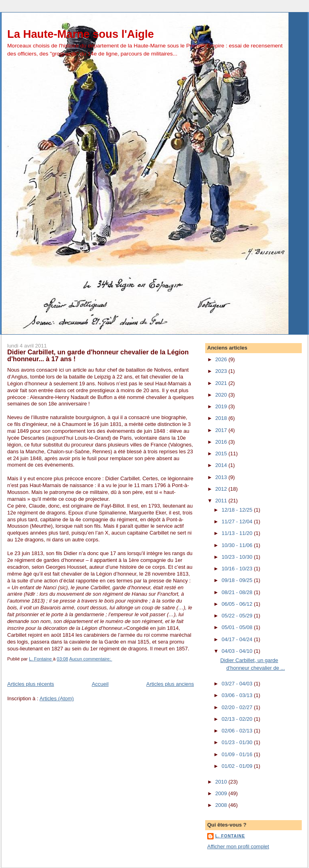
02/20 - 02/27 (238, 707)
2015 (222, 454)
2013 (222, 477)
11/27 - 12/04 (238, 521)
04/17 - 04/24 (238, 639)
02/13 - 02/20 (238, 719)
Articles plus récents (31, 684)
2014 (222, 465)
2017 (222, 430)
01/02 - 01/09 (238, 766)
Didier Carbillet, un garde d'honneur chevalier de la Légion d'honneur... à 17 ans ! (98, 356)
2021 (222, 383)
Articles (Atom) (57, 698)
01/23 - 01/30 (238, 742)
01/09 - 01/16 (238, 754)
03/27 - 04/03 (238, 684)
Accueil (100, 684)
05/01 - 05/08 (238, 627)
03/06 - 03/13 (238, 695)
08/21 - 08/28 (238, 592)
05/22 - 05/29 (238, 616)
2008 (222, 805)
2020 (222, 395)
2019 (222, 406)
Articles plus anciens (170, 684)
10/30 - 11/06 (238, 545)
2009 (222, 793)
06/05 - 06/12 (238, 604)
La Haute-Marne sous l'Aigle (80, 34)
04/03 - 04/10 (238, 651)
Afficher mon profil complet (238, 846)
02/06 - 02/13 (238, 731)
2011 (222, 501)
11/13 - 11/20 (238, 533)
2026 (222, 359)
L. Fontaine (230, 836)
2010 (222, 782)
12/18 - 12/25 (238, 510)
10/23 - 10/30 (238, 557)
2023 (222, 371)
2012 (222, 489)
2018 (222, 418)
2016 (222, 442)
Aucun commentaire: (91, 659)
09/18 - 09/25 (238, 580)
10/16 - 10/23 (238, 569)
